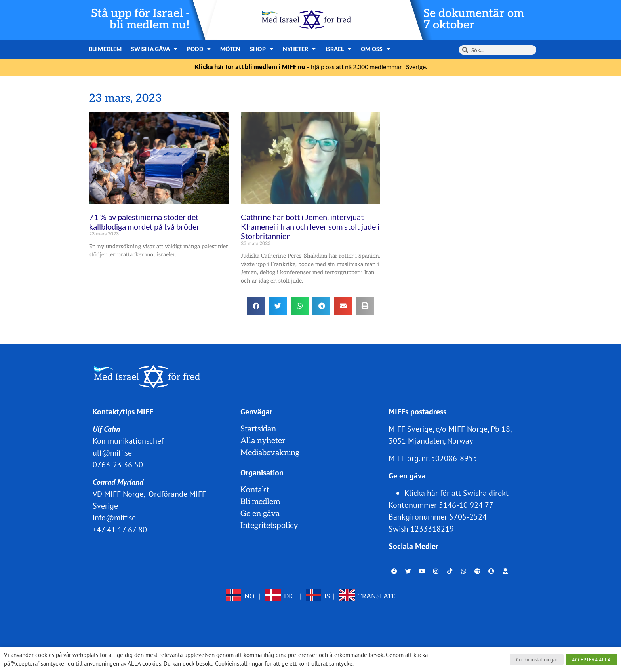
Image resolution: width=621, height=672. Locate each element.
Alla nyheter (263, 441)
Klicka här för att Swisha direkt (456, 493)
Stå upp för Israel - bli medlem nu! (140, 19)
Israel (339, 49)
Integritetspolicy (269, 526)
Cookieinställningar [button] (537, 660)
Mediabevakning (270, 453)
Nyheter (299, 49)
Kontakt (255, 490)
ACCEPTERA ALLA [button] (591, 660)
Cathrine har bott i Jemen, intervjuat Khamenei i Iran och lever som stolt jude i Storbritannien (310, 226)
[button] (256, 306)
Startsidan (258, 429)
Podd (199, 49)
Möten (230, 49)
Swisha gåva (154, 49)
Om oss (375, 49)
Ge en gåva (260, 514)
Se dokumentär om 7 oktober (474, 19)
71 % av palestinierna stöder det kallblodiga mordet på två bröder (144, 222)
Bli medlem (105, 49)
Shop (262, 49)
